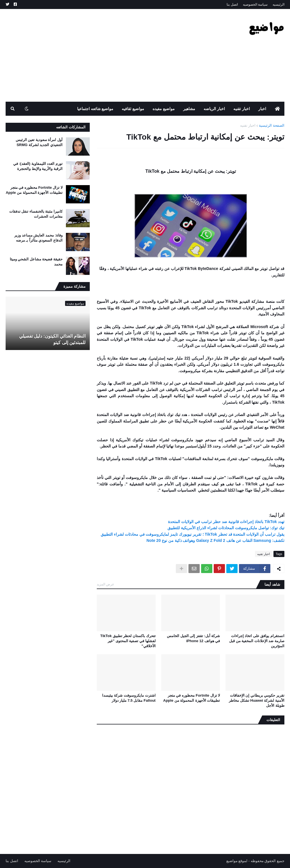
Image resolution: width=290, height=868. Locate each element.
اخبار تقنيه (248, 125)
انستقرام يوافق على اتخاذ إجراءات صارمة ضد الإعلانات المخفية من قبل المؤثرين (257, 641)
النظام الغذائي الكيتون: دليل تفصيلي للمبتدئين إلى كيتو (52, 339)
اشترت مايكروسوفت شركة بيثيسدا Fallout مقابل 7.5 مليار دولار (129, 698)
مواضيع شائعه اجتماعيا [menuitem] (95, 109)
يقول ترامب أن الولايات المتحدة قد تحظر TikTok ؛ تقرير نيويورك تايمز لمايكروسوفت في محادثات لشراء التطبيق (193, 534)
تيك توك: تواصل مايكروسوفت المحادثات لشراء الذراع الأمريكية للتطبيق (226, 528)
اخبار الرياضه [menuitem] (214, 109)
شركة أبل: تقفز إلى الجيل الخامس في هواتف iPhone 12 (193, 638)
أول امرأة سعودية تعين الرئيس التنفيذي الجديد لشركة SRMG (39, 142)
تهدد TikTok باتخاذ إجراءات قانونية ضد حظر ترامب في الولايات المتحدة (226, 522)
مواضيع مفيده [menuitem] (164, 109)
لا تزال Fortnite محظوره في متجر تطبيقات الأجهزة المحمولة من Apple (192, 698)
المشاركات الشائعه (71, 127)
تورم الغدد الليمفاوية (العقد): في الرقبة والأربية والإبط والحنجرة (38, 166)
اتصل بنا (232, 4)
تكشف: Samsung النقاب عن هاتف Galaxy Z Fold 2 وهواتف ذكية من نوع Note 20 (215, 540)
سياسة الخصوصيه (255, 4)
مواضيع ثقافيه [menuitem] (133, 109)
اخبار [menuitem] (262, 109)
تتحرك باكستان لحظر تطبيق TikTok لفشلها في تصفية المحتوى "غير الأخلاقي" (128, 641)
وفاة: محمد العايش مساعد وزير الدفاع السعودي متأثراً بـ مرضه (38, 238)
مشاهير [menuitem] (189, 109)
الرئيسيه (279, 4)
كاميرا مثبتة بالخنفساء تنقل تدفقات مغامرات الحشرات (36, 214)
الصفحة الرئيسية (272, 125)
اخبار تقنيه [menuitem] (242, 109)
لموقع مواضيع (237, 861)
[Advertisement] (108, 55)
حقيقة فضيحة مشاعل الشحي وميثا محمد (36, 262)
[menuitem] (277, 109)
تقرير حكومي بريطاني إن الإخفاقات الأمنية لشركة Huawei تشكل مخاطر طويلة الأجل (257, 700)
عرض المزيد (105, 584)
